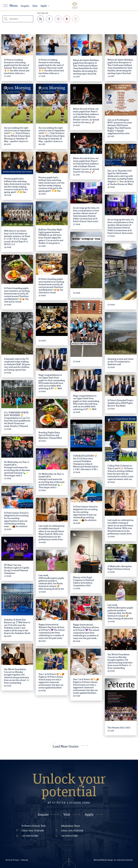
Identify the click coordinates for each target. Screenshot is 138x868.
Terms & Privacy (12, 860)
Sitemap (25, 860)
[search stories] (18, 19)
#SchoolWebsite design (103, 860)
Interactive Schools (125, 860)
